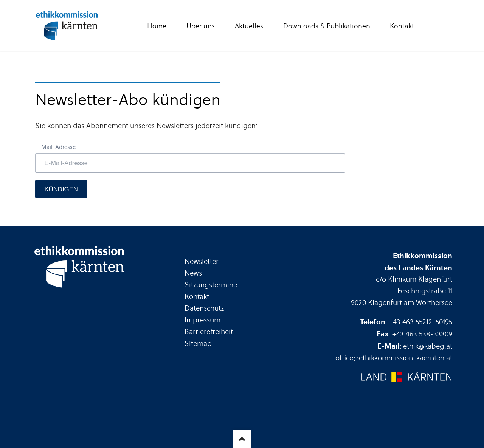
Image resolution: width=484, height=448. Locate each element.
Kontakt (197, 297)
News (193, 273)
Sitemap (198, 343)
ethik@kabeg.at (428, 346)
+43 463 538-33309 (422, 334)
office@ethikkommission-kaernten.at (394, 358)
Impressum (202, 320)
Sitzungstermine (211, 285)
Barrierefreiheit (209, 332)
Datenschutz (204, 308)
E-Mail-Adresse (55, 147)
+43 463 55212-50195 (421, 322)
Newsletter (202, 261)
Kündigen (61, 189)
